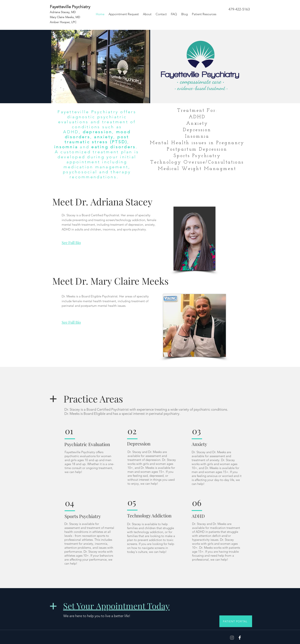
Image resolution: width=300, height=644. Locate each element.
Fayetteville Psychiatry (70, 7)
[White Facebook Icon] (240, 638)
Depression (139, 444)
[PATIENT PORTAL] (236, 621)
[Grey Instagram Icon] (232, 638)
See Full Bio (71, 243)
